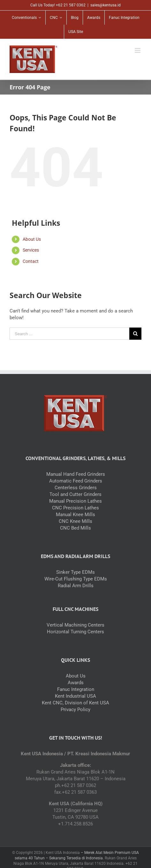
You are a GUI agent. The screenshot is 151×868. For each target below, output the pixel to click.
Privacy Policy (75, 710)
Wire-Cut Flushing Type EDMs (76, 579)
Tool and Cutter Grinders (75, 494)
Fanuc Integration (76, 689)
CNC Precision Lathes (75, 508)
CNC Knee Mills (75, 521)
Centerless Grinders (76, 488)
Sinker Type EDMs (75, 572)
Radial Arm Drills (76, 586)
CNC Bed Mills (75, 528)
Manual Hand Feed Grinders (76, 474)
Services (31, 250)
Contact (31, 261)
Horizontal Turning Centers (75, 632)
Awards (76, 683)
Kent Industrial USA (75, 696)
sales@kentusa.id (106, 5)
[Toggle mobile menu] (138, 50)
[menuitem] (26, 18)
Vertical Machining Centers (75, 625)
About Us (32, 239)
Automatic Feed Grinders (76, 481)
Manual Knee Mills (75, 515)
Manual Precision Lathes (75, 501)
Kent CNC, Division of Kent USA (75, 703)
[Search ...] (69, 334)
